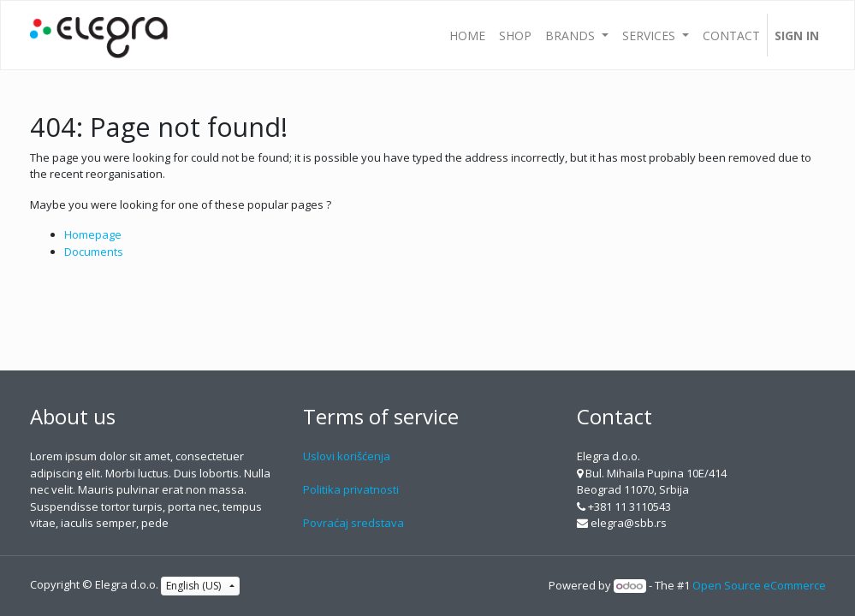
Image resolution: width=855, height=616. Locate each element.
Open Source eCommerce (759, 585)
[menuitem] (467, 35)
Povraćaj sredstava (353, 523)
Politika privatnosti (351, 489)
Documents (94, 252)
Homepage (93, 234)
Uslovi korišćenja (347, 456)
